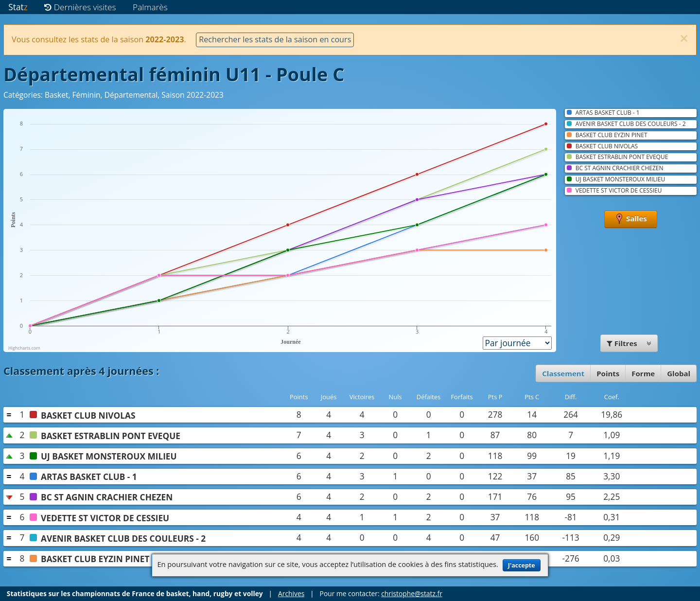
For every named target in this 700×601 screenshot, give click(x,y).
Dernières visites (80, 7)
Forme (643, 373)
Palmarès (150, 7)
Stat (18, 7)
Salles (631, 219)
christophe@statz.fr (412, 593)
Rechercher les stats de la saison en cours (275, 39)
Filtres (629, 343)
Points (608, 373)
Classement (563, 373)
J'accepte (522, 565)
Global (679, 373)
